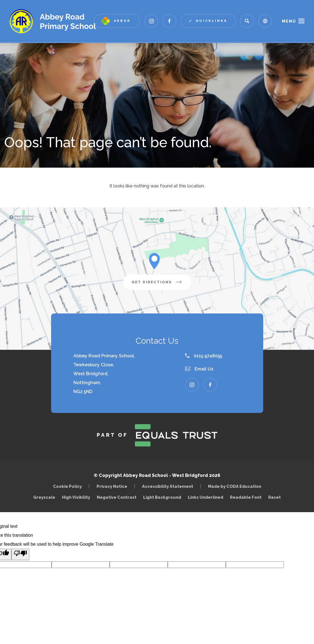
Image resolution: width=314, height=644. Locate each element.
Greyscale (44, 497)
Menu (289, 21)
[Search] (247, 21)
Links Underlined (206, 497)
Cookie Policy (67, 486)
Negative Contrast (117, 497)
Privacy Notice (112, 486)
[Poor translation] (20, 554)
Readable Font (246, 497)
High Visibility (76, 497)
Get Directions (161, 284)
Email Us (199, 369)
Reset (275, 497)
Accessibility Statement (168, 486)
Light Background (162, 497)
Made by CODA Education (236, 486)
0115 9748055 (204, 356)
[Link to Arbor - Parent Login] (117, 21)
